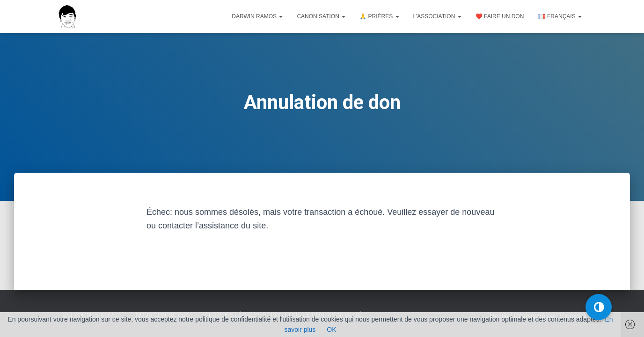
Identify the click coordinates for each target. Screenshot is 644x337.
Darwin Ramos (257, 16)
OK (331, 330)
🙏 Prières (379, 16)
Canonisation (321, 16)
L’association (437, 16)
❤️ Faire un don (500, 16)
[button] (599, 307)
